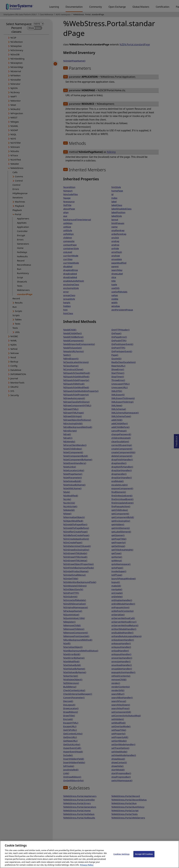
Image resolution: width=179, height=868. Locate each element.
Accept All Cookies (144, 858)
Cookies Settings (121, 858)
